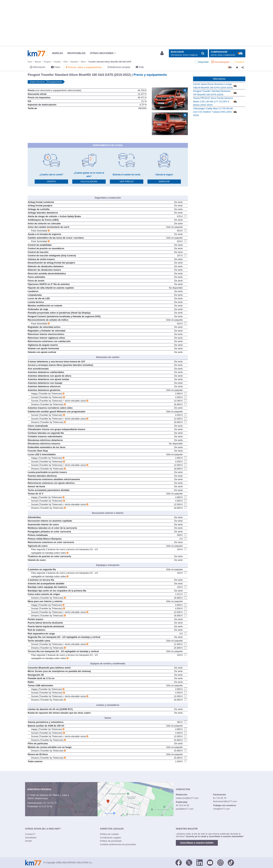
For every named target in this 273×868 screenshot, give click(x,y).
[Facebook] (179, 862)
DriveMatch (31, 838)
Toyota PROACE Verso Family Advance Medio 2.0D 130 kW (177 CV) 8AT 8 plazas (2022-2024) (213, 101)
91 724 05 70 (50, 803)
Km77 (36, 53)
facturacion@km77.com (225, 801)
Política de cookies (109, 834)
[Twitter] (189, 862)
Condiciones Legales (110, 838)
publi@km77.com (185, 809)
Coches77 (30, 834)
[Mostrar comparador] (227, 53)
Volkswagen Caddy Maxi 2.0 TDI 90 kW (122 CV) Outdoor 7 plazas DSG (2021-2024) (213, 112)
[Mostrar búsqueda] (188, 53)
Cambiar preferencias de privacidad (118, 844)
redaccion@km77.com (187, 798)
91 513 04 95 (46, 806)
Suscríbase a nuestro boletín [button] (197, 843)
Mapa (45, 798)
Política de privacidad (111, 841)
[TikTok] (231, 862)
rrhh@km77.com (221, 809)
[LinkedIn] (200, 862)
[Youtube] (210, 862)
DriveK (28, 841)
